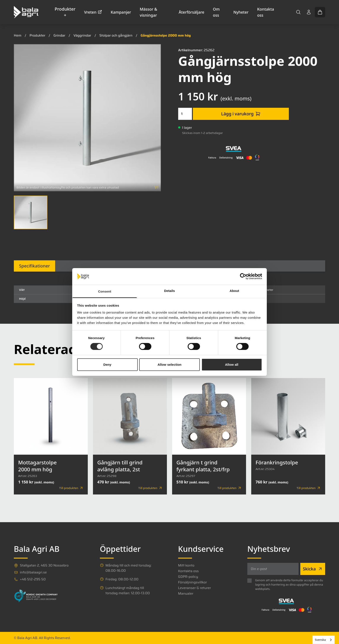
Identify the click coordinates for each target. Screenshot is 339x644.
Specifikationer (34, 266)
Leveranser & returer (195, 588)
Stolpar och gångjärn (116, 35)
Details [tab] (169, 291)
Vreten (93, 12)
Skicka (313, 569)
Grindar (59, 35)
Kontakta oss (265, 12)
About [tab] (234, 291)
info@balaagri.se (33, 572)
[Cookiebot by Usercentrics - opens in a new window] (243, 276)
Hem (18, 35)
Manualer (186, 594)
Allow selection (170, 365)
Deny (107, 365)
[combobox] (324, 640)
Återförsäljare (192, 12)
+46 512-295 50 (33, 579)
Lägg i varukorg (241, 114)
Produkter (38, 35)
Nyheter (241, 12)
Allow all (232, 365)
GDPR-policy (188, 577)
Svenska (320, 640)
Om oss (216, 12)
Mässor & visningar (148, 12)
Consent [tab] (105, 291)
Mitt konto (186, 565)
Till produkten (71, 488)
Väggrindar (82, 35)
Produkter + (65, 12)
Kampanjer (121, 12)
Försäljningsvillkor (193, 582)
